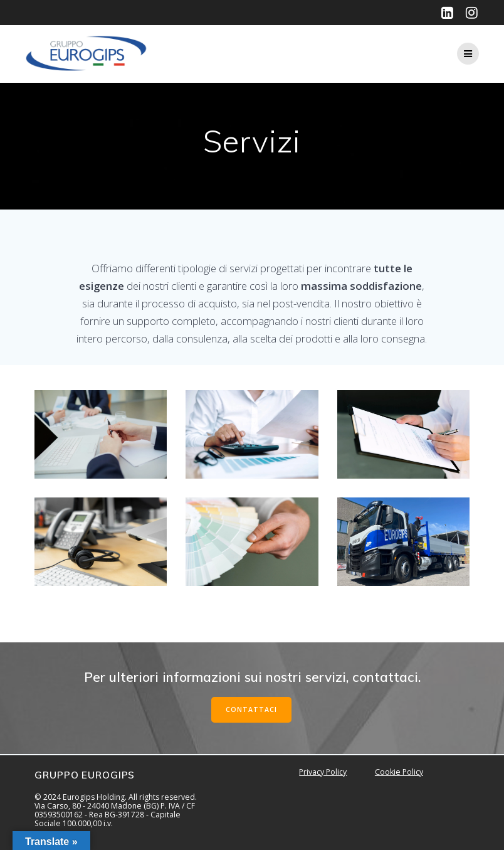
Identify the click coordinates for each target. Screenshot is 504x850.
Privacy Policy (323, 772)
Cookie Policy (399, 772)
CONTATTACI (251, 709)
